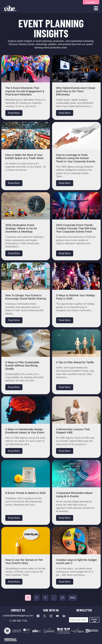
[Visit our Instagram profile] (51, 616)
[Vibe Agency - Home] (10, 8)
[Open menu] (96, 8)
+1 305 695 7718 (18, 621)
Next (73, 598)
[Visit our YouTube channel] (57, 616)
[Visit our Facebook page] (38, 616)
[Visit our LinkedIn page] (64, 616)
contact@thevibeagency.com (18, 616)
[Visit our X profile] (45, 616)
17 (62, 598)
